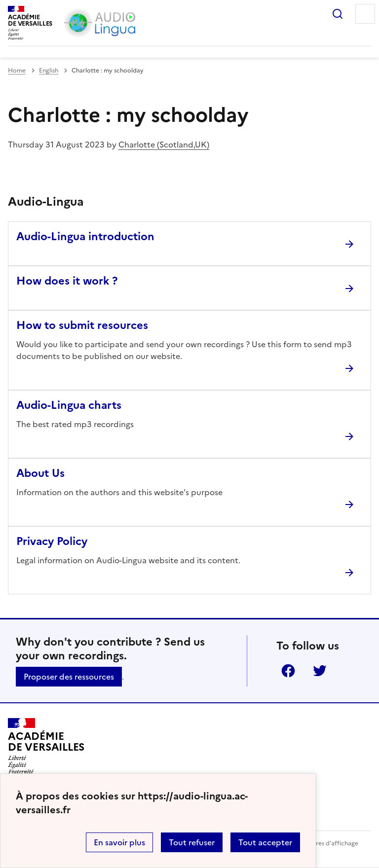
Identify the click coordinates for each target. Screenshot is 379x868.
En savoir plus (119, 842)
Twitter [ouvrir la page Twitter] (320, 671)
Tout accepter (265, 842)
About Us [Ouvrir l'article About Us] (40, 473)
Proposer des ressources (69, 677)
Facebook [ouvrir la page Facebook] (288, 671)
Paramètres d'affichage (325, 843)
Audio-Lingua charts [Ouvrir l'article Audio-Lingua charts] (69, 405)
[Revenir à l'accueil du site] (46, 746)
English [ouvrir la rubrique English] (49, 71)
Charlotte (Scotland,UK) (164, 145)
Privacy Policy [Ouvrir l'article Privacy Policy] (52, 541)
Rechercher (338, 14)
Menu (365, 14)
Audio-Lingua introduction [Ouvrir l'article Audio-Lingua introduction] (85, 236)
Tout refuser (192, 842)
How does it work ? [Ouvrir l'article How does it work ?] (67, 281)
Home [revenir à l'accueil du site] (17, 71)
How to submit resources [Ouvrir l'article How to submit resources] (82, 325)
